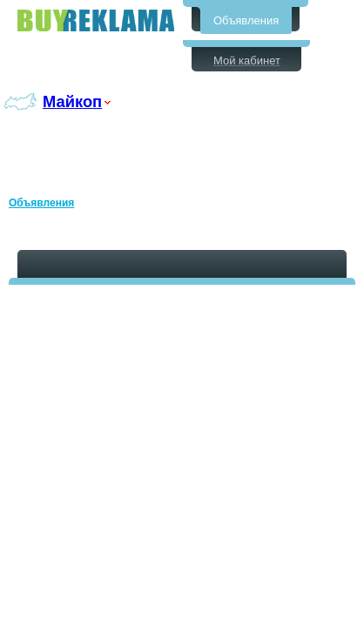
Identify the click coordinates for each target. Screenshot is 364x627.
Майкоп (72, 101)
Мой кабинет (247, 61)
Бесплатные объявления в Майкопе (96, 20)
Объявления (246, 20)
